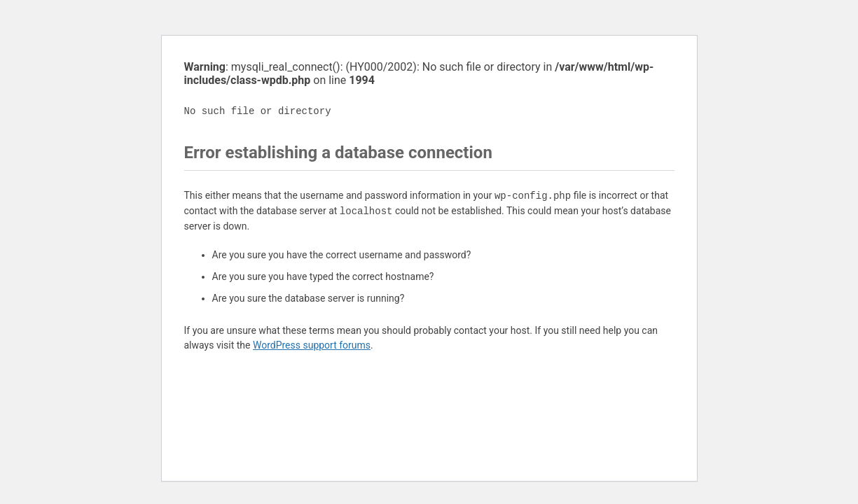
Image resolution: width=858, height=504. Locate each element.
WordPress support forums (312, 345)
